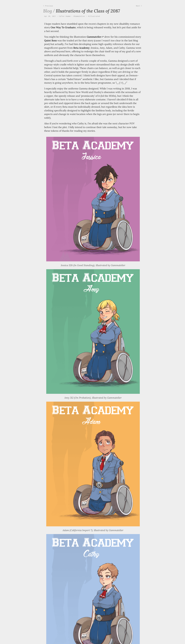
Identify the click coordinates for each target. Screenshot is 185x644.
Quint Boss (50, 40)
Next (138, 6)
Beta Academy (81, 48)
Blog (48, 11)
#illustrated (94, 16)
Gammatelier (94, 37)
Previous (49, 6)
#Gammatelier (79, 16)
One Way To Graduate (63, 27)
